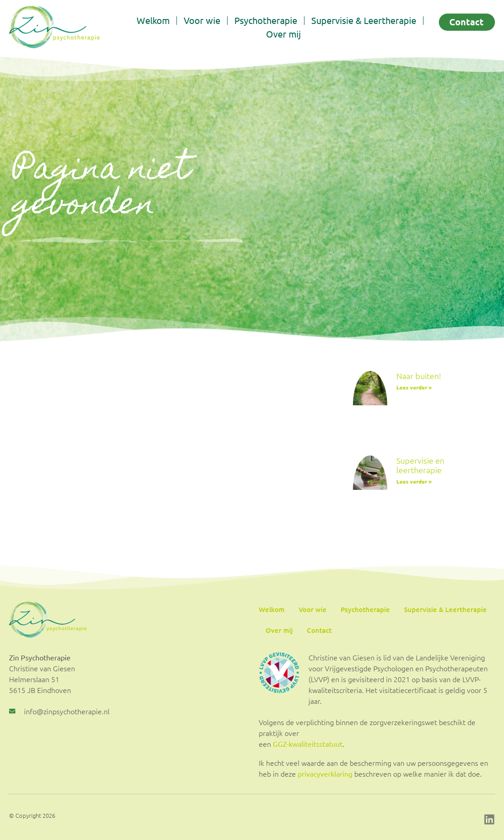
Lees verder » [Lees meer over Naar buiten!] (414, 387)
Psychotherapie (266, 20)
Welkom (153, 20)
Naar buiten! (419, 376)
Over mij (283, 34)
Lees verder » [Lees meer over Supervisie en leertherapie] (414, 481)
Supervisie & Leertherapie (364, 20)
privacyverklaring (325, 774)
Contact (319, 630)
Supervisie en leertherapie (420, 465)
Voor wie (202, 20)
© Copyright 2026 (32, 815)
